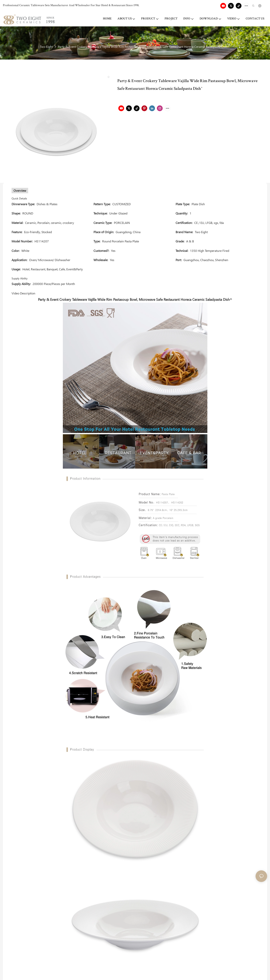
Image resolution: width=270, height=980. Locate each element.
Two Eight (46, 47)
